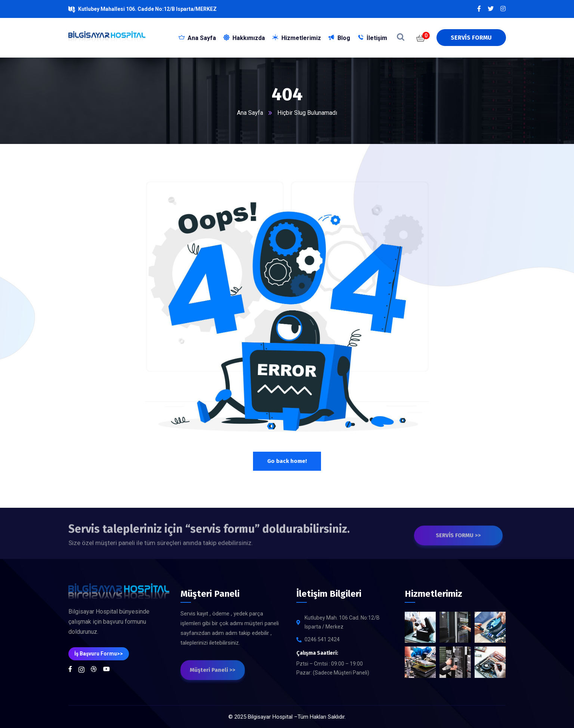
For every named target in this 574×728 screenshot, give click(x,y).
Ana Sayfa (250, 113)
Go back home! (287, 461)
